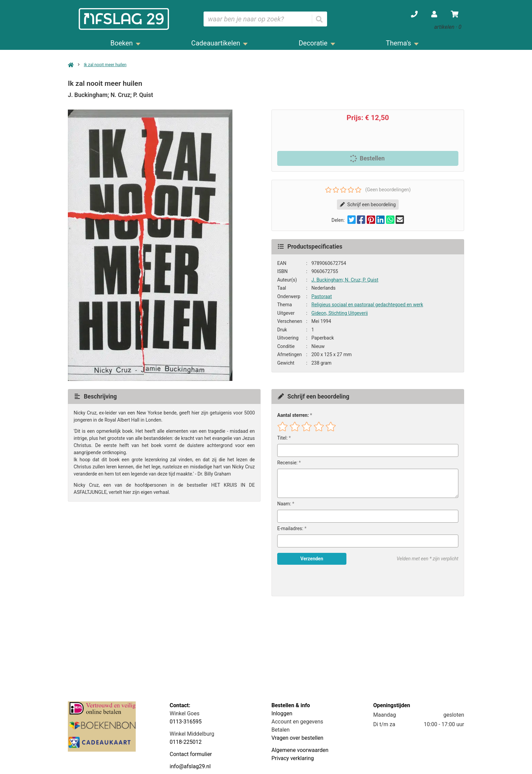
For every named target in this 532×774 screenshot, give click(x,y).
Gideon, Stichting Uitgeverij (340, 313)
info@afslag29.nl (190, 766)
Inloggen (282, 713)
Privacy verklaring (293, 758)
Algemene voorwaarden (300, 750)
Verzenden (312, 559)
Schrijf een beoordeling (368, 205)
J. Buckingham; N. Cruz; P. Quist (345, 280)
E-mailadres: (290, 528)
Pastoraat (322, 296)
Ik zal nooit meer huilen (105, 65)
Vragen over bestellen (297, 738)
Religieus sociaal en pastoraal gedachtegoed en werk (367, 305)
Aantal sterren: (293, 415)
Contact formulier (191, 754)
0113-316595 (186, 722)
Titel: (282, 438)
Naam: (284, 504)
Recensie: (287, 463)
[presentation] (321, 580)
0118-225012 (186, 742)
